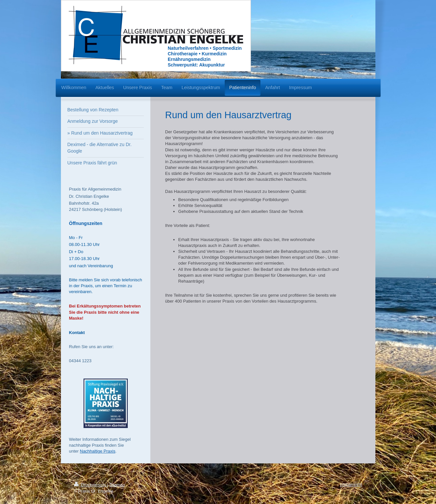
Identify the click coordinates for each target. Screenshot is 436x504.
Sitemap (117, 485)
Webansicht (351, 485)
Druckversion (91, 485)
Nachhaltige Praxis (98, 451)
